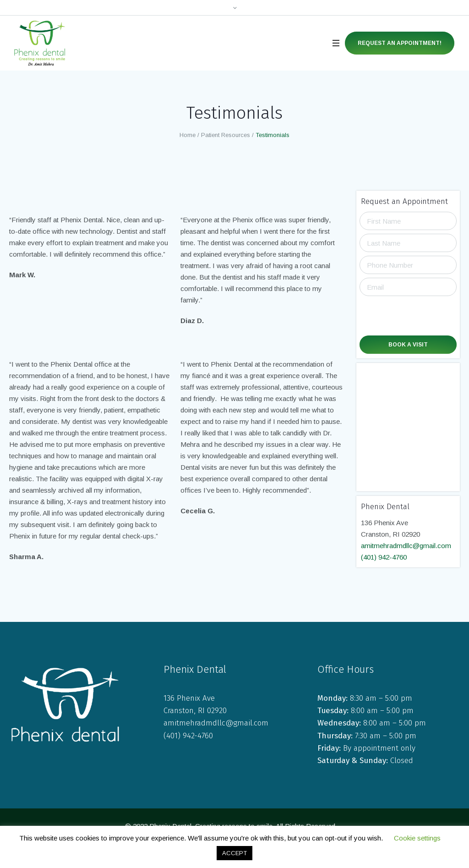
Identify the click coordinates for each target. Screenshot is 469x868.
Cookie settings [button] (417, 838)
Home (188, 135)
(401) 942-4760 (384, 557)
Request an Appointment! (400, 43)
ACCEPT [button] (234, 853)
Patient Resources (226, 135)
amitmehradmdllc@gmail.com (406, 546)
